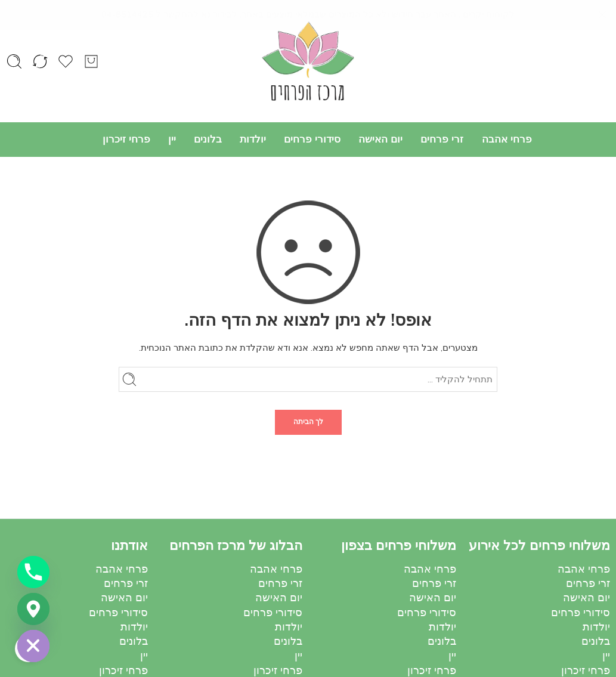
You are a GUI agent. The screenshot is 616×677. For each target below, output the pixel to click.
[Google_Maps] (33, 609)
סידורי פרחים (312, 139)
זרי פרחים (442, 139)
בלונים (208, 139)
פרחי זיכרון (126, 139)
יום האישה (380, 139)
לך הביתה (308, 422)
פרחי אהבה (507, 139)
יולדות (253, 139)
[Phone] (33, 572)
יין (172, 139)
